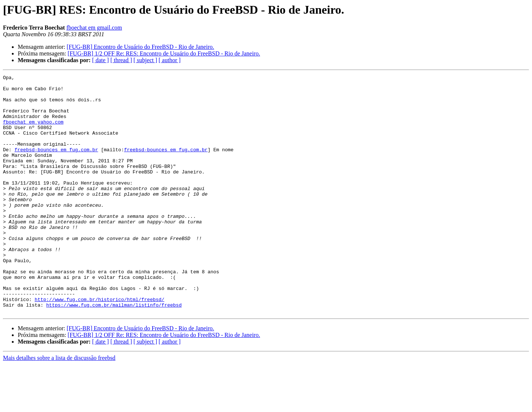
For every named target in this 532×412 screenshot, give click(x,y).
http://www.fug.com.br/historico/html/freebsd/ (100, 345)
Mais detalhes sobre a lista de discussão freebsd (59, 406)
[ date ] (100, 60)
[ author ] (170, 60)
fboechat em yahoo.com (33, 132)
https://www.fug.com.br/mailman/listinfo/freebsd (114, 351)
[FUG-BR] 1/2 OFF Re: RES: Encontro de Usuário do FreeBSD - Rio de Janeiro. (164, 53)
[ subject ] (145, 60)
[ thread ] (121, 60)
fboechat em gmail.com (94, 28)
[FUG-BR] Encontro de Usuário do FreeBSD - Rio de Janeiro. (140, 47)
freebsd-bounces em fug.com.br (56, 165)
